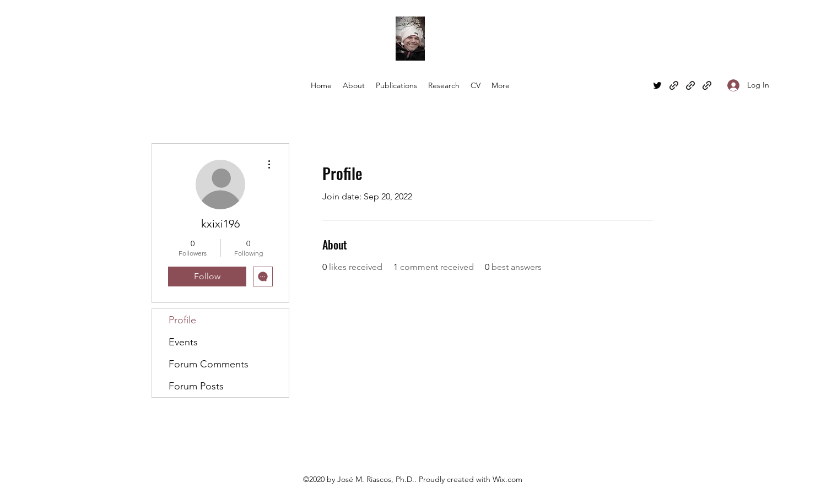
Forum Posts (196, 386)
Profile (182, 320)
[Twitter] (657, 85)
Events (183, 342)
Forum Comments (209, 364)
